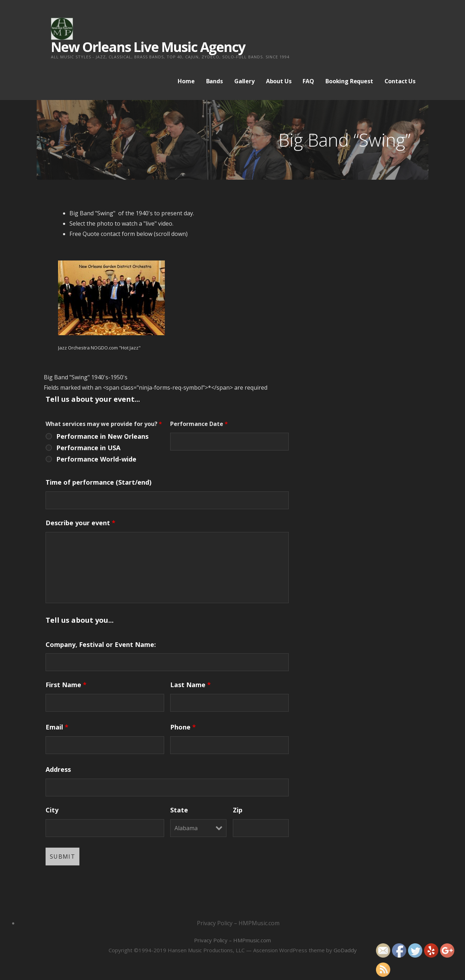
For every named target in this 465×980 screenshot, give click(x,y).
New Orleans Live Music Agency (148, 47)
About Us (279, 81)
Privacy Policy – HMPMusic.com (238, 923)
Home (186, 81)
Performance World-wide (96, 459)
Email (57, 727)
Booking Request (349, 81)
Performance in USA (88, 448)
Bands (215, 81)
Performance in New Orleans (102, 436)
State (179, 810)
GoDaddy (345, 950)
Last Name (190, 685)
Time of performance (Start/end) (98, 482)
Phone (183, 727)
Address (58, 769)
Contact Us (400, 81)
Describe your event (80, 523)
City (52, 810)
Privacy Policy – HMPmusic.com (232, 940)
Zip (238, 810)
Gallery (244, 81)
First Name (66, 685)
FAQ (308, 81)
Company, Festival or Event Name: (101, 644)
